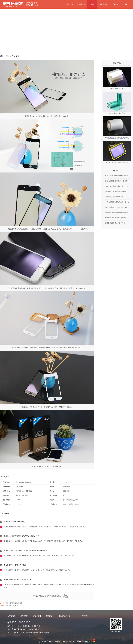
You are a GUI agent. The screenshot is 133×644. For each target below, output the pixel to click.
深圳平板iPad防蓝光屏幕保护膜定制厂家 (119, 191)
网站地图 (89, 642)
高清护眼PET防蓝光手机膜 (14, 603)
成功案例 (92, 4)
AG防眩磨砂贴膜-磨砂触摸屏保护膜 (117, 138)
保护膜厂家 (115, 4)
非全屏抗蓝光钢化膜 (12, 606)
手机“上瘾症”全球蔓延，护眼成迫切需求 (118, 218)
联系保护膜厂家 (65, 616)
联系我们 (126, 4)
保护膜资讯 (104, 4)
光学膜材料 (81, 4)
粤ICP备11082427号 (80, 642)
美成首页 (70, 4)
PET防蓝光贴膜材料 (117, 89)
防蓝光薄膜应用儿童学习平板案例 (117, 163)
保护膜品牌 (50, 616)
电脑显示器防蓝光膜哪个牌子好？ (116, 197)
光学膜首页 (12, 616)
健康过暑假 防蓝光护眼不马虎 (115, 223)
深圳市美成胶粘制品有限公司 (58, 642)
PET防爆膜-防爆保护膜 (117, 113)
